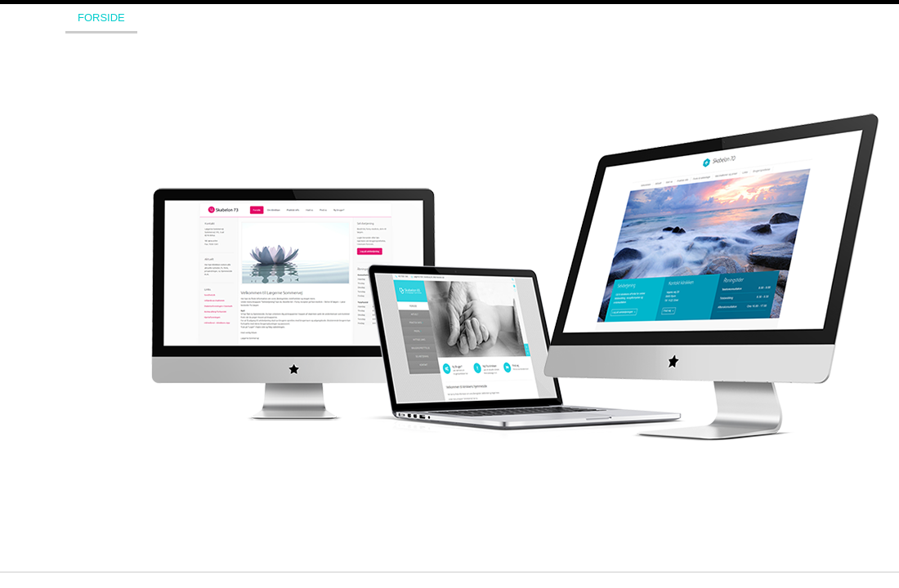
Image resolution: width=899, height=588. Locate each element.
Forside (101, 18)
